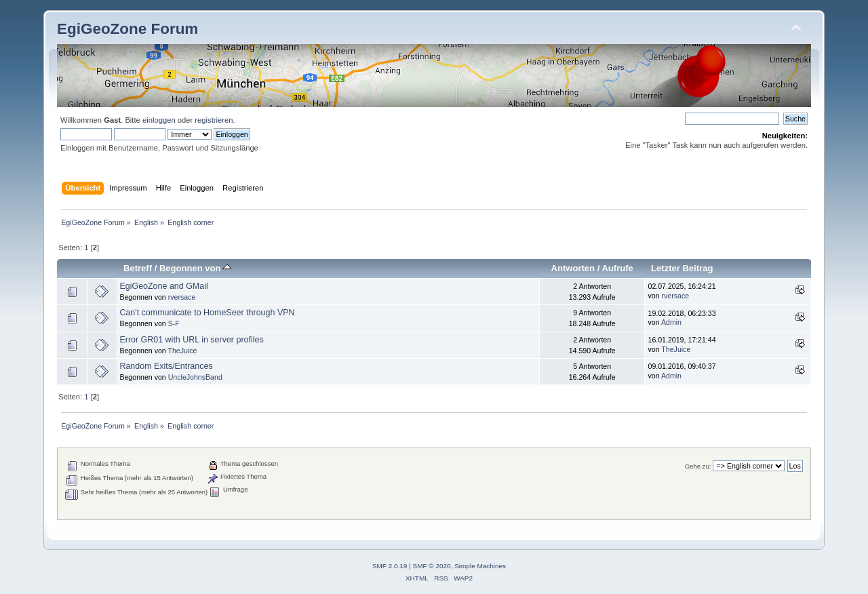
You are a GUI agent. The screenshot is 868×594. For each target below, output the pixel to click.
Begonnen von (195, 268)
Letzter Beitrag (682, 268)
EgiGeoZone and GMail (163, 286)
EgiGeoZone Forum (127, 29)
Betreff (138, 268)
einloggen (159, 120)
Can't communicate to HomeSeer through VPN (207, 313)
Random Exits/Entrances (166, 366)
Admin (671, 322)
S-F (174, 323)
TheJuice (183, 351)
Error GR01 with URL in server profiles (191, 340)
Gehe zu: (698, 466)
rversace (182, 297)
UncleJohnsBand (195, 377)
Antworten (573, 268)
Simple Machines (480, 566)
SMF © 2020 (432, 566)
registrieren (214, 120)
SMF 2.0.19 (390, 566)
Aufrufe (617, 268)
